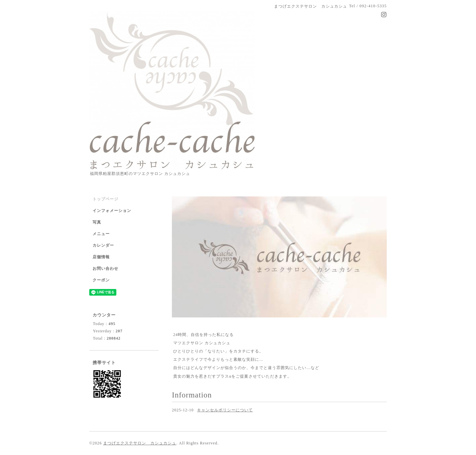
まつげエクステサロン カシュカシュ (140, 443)
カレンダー (103, 245)
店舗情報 (101, 257)
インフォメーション (112, 211)
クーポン (101, 280)
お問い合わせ (105, 269)
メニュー (101, 234)
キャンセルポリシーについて (225, 410)
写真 (97, 222)
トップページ (105, 199)
